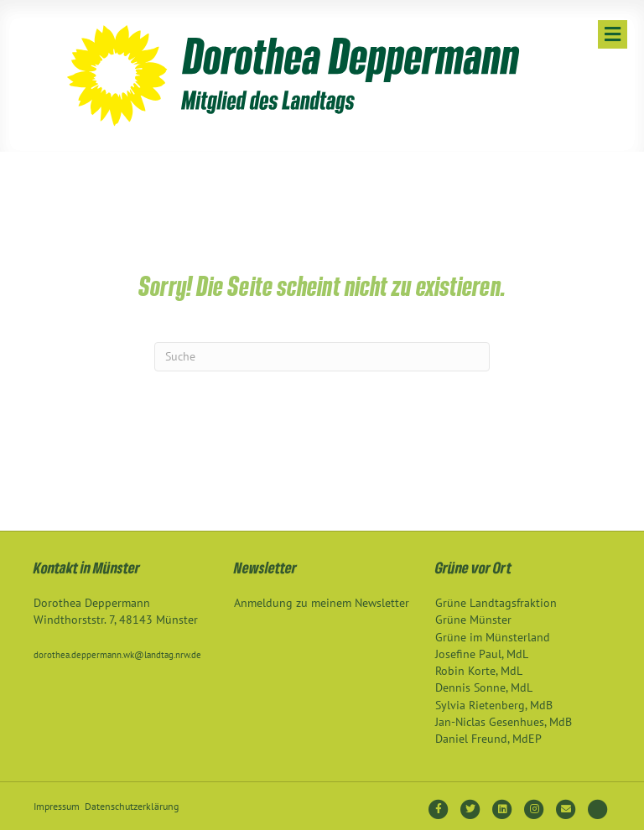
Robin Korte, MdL (479, 671)
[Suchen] (322, 357)
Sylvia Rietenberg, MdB (494, 705)
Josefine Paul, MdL (482, 654)
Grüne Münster (473, 620)
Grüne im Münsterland (493, 637)
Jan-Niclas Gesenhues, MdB (504, 722)
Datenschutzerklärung (132, 806)
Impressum (57, 806)
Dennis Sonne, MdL (484, 687)
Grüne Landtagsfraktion (496, 603)
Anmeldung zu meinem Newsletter (322, 603)
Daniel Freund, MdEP (488, 739)
